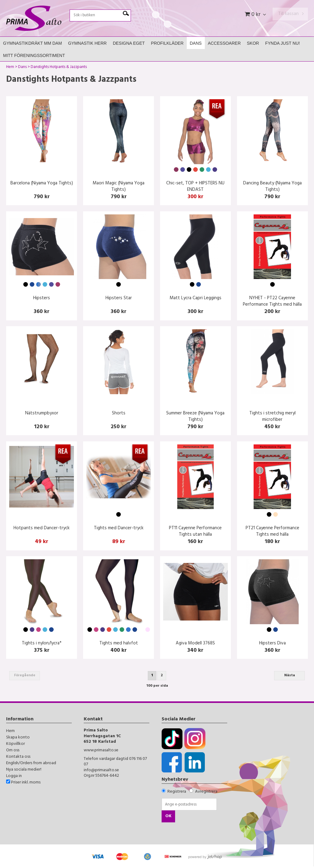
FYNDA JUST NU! (283, 43)
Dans (196, 43)
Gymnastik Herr (87, 43)
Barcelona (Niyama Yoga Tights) (42, 184)
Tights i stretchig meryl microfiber (272, 417)
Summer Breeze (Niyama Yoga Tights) (195, 417)
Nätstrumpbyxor (42, 414)
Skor (253, 43)
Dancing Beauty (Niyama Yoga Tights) (272, 187)
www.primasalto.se (101, 751)
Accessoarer (224, 43)
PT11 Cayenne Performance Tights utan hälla (195, 532)
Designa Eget (129, 43)
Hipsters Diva (272, 644)
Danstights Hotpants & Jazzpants (59, 68)
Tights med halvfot (119, 644)
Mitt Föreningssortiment (34, 55)
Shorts (119, 414)
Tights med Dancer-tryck (119, 528)
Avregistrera (206, 792)
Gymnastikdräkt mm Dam (33, 43)
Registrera (177, 792)
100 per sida (157, 686)
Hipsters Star (119, 298)
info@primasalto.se (101, 770)
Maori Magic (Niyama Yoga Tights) (119, 187)
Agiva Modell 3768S (195, 644)
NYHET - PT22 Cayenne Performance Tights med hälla (272, 302)
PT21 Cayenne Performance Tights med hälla (272, 532)
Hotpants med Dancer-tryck (42, 528)
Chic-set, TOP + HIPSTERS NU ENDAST (195, 187)
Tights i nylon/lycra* (42, 644)
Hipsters (42, 298)
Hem (10, 68)
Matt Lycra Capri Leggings (195, 298)
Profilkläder (167, 43)
